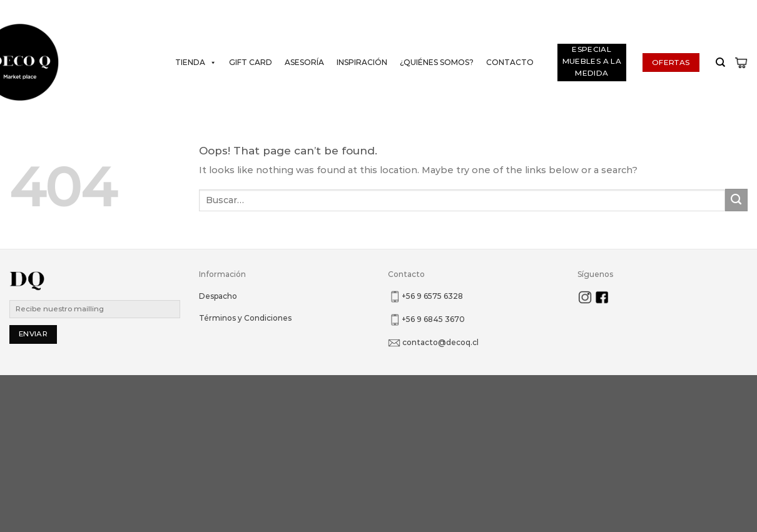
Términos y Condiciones (245, 318)
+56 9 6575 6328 (432, 296)
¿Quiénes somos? (437, 62)
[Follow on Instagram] (739, 10)
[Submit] (736, 200)
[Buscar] (717, 63)
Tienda (196, 63)
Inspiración (362, 62)
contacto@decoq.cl (440, 342)
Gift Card (251, 62)
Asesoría (304, 62)
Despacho (218, 296)
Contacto (510, 62)
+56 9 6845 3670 (433, 319)
